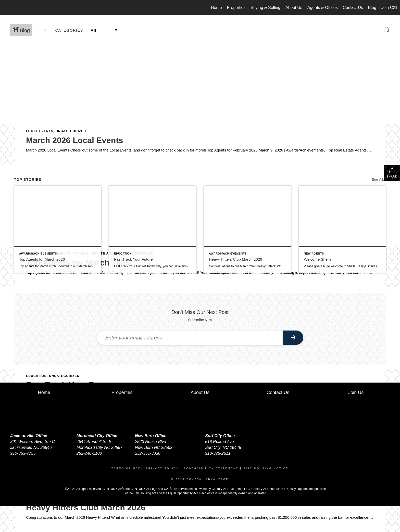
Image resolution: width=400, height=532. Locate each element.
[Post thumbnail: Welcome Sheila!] (342, 229)
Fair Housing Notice (266, 468)
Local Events (40, 131)
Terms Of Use (126, 468)
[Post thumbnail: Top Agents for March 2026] (58, 229)
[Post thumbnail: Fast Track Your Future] (153, 229)
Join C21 (389, 8)
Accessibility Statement (211, 468)
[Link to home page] (7, 8)
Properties (236, 8)
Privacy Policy (162, 468)
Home (216, 8)
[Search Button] (387, 30)
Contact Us (353, 8)
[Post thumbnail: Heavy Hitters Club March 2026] (247, 229)
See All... (379, 180)
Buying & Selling (265, 8)
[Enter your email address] (190, 338)
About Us (294, 8)
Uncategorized (71, 131)
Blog (372, 8)
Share (392, 173)
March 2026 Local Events (75, 140)
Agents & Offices (323, 8)
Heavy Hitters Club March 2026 (86, 508)
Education (36, 376)
